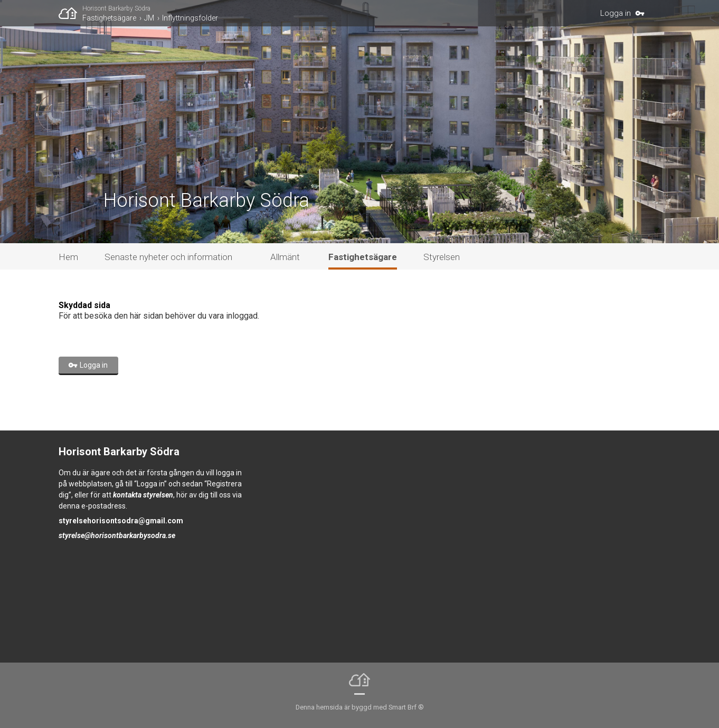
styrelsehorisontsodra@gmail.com (121, 521)
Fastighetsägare (109, 18)
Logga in (616, 13)
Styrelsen (442, 257)
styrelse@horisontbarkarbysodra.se (117, 535)
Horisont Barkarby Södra (116, 8)
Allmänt (285, 257)
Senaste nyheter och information (168, 257)
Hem (68, 257)
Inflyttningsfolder (190, 18)
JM (149, 18)
